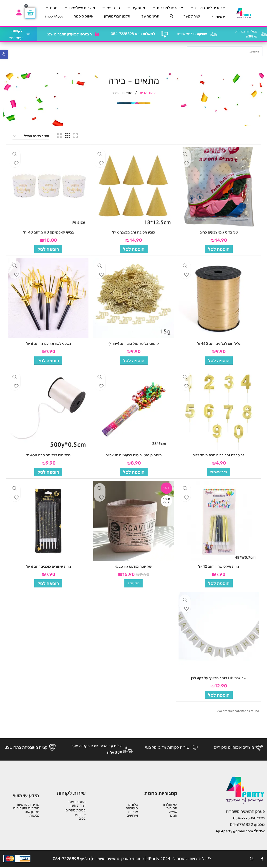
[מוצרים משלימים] (80, 8)
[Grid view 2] (76, 136)
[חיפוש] (171, 16)
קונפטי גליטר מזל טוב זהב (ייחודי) (134, 344)
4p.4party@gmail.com (234, 831)
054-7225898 (133, 34)
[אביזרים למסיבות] (167, 8)
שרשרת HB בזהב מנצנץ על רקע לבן (219, 678)
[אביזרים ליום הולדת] (207, 8)
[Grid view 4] (60, 136)
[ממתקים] (136, 8)
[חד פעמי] (111, 8)
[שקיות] (218, 16)
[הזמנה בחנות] (31, 136)
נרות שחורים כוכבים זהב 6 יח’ (48, 566)
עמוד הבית (147, 93)
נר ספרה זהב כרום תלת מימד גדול (219, 455)
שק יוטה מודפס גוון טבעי (133, 566)
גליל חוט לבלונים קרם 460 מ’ (48, 455)
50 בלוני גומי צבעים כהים (219, 232)
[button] (219, 249)
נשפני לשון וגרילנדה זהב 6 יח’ (48, 344)
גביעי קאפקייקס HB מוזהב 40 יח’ (48, 232)
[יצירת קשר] (192, 16)
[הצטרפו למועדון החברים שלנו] (97, 34)
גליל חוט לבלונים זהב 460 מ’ (219, 344)
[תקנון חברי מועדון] (117, 16)
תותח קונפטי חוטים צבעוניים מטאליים (134, 455)
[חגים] (51, 8)
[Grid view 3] (68, 136)
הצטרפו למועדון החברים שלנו (69, 34)
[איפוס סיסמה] (84, 16)
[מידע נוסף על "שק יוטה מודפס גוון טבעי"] (133, 583)
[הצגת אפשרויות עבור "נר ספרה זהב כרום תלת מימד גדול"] (219, 472)
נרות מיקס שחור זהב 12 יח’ (219, 566)
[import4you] (54, 16)
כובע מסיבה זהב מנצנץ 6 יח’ (134, 232)
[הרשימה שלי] (150, 16)
